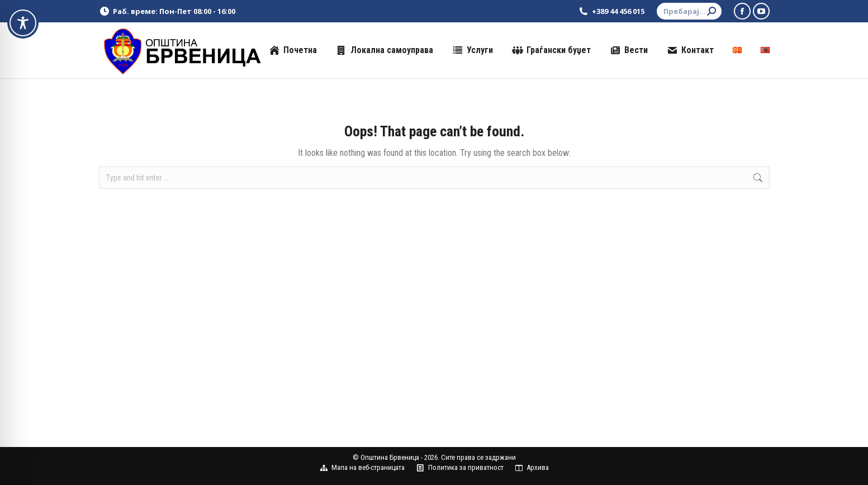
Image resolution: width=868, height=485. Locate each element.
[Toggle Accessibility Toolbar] (23, 23)
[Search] (689, 11)
